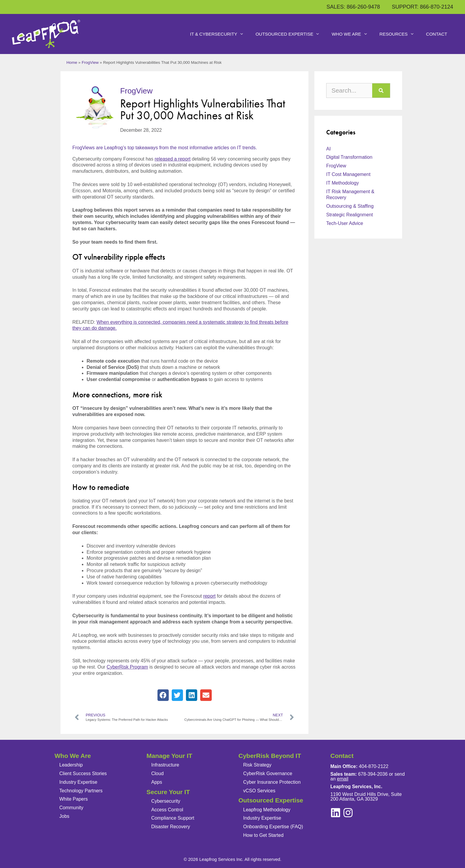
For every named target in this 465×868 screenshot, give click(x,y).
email (343, 779)
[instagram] (336, 813)
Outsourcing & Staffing (350, 206)
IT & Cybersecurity (220, 34)
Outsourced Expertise (291, 34)
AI (328, 149)
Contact (437, 34)
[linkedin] (348, 813)
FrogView (90, 62)
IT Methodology (343, 183)
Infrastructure (165, 765)
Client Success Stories (83, 773)
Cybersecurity (166, 801)
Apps (157, 782)
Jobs (64, 816)
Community (71, 808)
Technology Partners (81, 791)
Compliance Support (173, 818)
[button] (163, 695)
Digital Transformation (349, 157)
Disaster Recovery (171, 827)
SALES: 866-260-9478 (353, 7)
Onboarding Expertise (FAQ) (273, 827)
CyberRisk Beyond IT (270, 756)
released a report (172, 159)
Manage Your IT (169, 756)
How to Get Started (263, 835)
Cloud (157, 773)
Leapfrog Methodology (267, 810)
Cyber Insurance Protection (272, 782)
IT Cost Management (348, 174)
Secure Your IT (168, 792)
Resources (400, 34)
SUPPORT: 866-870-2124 (422, 7)
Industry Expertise (78, 782)
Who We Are (352, 34)
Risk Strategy (257, 765)
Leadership (71, 765)
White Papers (74, 799)
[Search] (381, 91)
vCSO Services (259, 791)
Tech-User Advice (345, 223)
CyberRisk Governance (268, 773)
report (209, 596)
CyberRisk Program (128, 667)
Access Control (167, 810)
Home (72, 62)
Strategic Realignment (349, 215)
